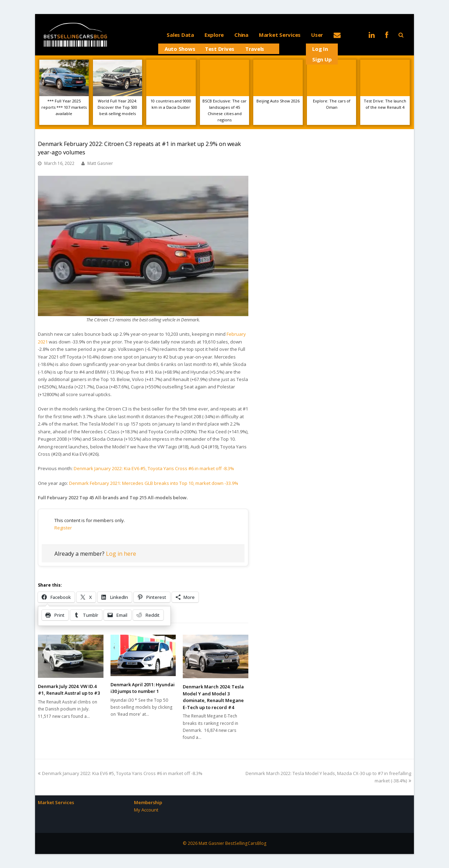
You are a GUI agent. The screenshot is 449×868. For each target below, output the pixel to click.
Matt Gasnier (100, 163)
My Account (146, 810)
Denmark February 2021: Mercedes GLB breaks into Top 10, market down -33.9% (154, 483)
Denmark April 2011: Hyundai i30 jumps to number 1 (143, 688)
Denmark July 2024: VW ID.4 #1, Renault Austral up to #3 (69, 690)
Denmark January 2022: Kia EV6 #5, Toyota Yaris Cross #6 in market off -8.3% (154, 468)
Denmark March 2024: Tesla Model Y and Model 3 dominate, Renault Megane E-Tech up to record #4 (213, 697)
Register (63, 528)
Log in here (121, 554)
